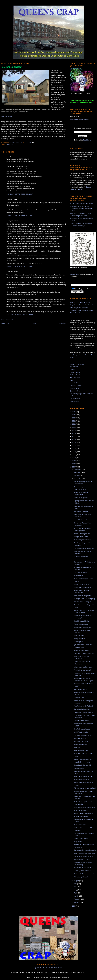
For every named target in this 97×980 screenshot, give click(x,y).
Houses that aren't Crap (82, 859)
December (78, 470)
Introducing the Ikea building (83, 712)
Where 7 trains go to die (82, 534)
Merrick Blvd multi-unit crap (83, 776)
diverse (10, 145)
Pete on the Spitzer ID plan (83, 587)
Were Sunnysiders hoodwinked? (85, 807)
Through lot (77, 757)
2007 (74, 467)
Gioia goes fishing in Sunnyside (84, 853)
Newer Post (5, 323)
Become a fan (75, 274)
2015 (74, 442)
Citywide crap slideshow (82, 621)
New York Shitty (75, 386)
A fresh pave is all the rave (83, 667)
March (76, 896)
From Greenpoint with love (83, 754)
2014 (74, 446)
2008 (74, 464)
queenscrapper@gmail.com (48, 968)
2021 (74, 424)
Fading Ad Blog (75, 372)
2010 (74, 458)
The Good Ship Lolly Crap (82, 735)
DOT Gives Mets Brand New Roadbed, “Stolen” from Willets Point (81, 209)
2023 (74, 418)
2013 (74, 449)
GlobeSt (73, 380)
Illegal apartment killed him (83, 627)
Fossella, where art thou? (82, 871)
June (76, 887)
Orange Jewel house (81, 537)
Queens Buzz (74, 388)
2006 (74, 906)
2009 (74, 461)
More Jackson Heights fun (82, 596)
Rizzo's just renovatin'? (81, 741)
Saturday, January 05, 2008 (20, 315)
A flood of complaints (81, 498)
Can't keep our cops (80, 825)
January (77, 902)
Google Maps (78, 355)
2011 (74, 455)
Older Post (63, 323)
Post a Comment (7, 320)
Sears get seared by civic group (84, 599)
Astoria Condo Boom (81, 839)
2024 (74, 415)
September (78, 479)
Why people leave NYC (82, 780)
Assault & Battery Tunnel (82, 520)
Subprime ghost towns (81, 650)
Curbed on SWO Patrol (81, 721)
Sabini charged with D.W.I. (83, 540)
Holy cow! (77, 747)
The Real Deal (75, 399)
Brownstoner (74, 367)
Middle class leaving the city (83, 856)
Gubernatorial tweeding (82, 709)
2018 (74, 433)
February (77, 899)
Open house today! (80, 689)
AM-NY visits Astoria (81, 732)
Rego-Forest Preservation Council (81, 305)
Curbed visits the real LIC (82, 765)
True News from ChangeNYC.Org (81, 310)
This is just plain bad (81, 877)
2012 (74, 452)
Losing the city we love (81, 584)
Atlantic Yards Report (77, 364)
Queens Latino (75, 391)
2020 (74, 427)
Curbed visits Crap (80, 738)
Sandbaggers (78, 642)
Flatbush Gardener (76, 375)
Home (34, 323)
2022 (74, 421)
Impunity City (74, 383)
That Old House (7, 117)
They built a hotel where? (82, 670)
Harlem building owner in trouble (85, 850)
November (78, 473)
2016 (74, 439)
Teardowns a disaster (81, 511)
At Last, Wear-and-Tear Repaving (81, 204)
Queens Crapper (16, 142)
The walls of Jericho (80, 573)
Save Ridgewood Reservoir (79, 308)
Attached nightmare (80, 810)
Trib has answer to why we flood (85, 788)
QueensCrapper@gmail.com (80, 119)
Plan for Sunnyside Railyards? (84, 706)
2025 (74, 412)
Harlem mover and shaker (82, 868)
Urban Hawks (74, 401)
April (76, 893)
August (77, 881)
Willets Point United (76, 313)
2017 (74, 436)
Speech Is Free (79, 698)
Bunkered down (79, 636)
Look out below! (79, 768)
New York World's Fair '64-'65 (80, 302)
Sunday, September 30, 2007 (20, 194)
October (77, 476)
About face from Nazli (81, 744)
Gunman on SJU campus (82, 602)
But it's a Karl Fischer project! (84, 874)
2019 (74, 430)
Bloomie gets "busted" (81, 816)
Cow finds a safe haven (82, 729)
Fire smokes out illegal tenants (84, 548)
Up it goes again (79, 639)
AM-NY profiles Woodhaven (83, 813)
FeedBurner (87, 140)
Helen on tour (78, 576)
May (76, 890)
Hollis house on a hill (81, 750)
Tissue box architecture (82, 624)
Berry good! (78, 842)
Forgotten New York (77, 377)
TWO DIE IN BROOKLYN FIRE (84, 653)
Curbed (72, 369)
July (76, 884)
